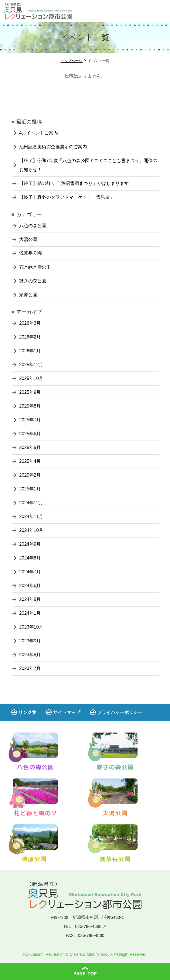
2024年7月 (30, 572)
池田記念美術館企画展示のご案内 (53, 147)
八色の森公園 (33, 226)
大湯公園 (28, 239)
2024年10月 (31, 530)
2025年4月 (30, 461)
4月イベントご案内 (39, 133)
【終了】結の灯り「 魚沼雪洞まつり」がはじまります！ (76, 183)
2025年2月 (30, 475)
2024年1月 (30, 613)
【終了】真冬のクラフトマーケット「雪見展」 (67, 197)
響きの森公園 (33, 281)
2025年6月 (30, 434)
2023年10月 (31, 627)
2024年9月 (30, 544)
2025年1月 (30, 489)
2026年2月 (30, 337)
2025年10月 (31, 378)
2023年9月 (30, 641)
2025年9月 (30, 392)
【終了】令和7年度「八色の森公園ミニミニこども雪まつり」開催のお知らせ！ (88, 165)
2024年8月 (30, 558)
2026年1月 (30, 351)
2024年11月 (31, 516)
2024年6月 (30, 586)
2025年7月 (30, 420)
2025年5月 (30, 447)
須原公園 (28, 295)
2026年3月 (30, 323)
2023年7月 (30, 668)
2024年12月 (31, 503)
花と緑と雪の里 (35, 267)
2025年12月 (31, 365)
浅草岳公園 (30, 253)
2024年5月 (30, 599)
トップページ (71, 61)
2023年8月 (30, 655)
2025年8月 (30, 406)
